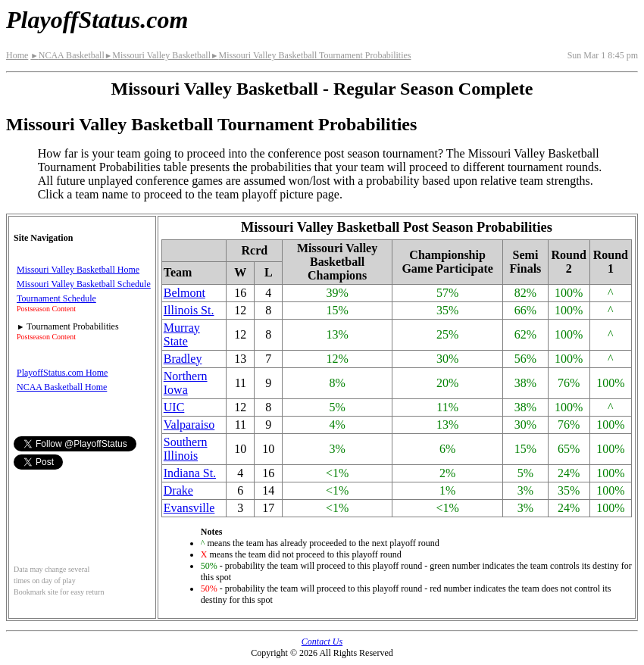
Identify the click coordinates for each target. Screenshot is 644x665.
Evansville (189, 508)
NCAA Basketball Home (62, 387)
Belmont (184, 293)
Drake (178, 490)
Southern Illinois (186, 449)
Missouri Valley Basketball (158, 55)
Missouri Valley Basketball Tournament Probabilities (311, 55)
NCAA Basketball (67, 55)
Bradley (183, 359)
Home (17, 55)
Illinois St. (189, 310)
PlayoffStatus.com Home (62, 373)
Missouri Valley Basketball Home (78, 270)
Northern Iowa (186, 383)
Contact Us (322, 642)
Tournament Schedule (56, 298)
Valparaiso (189, 425)
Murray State (182, 334)
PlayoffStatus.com (97, 20)
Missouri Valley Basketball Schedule (84, 284)
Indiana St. (190, 473)
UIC (174, 407)
